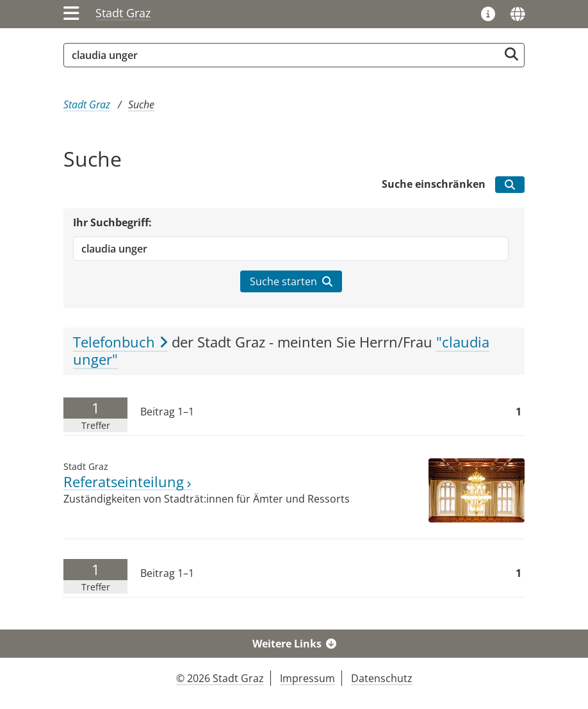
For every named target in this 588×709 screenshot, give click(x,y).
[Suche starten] (511, 54)
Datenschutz (382, 678)
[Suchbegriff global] (284, 55)
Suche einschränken (434, 184)
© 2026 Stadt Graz (220, 678)
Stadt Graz (123, 13)
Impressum (307, 678)
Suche (141, 104)
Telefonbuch (120, 342)
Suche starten (291, 281)
